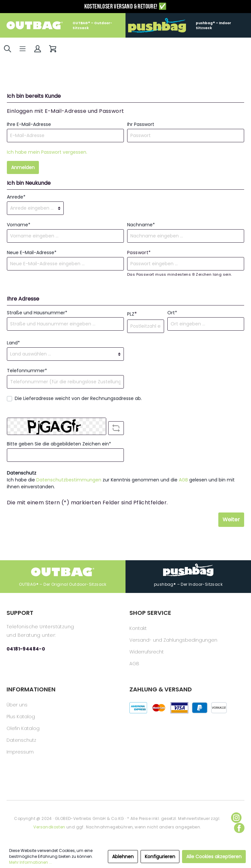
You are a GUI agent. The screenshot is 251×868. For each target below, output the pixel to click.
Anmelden (23, 167)
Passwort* (139, 252)
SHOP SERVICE (150, 613)
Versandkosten (49, 827)
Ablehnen (123, 857)
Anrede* (16, 197)
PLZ (132, 314)
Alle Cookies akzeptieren (214, 857)
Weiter (231, 520)
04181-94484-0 (26, 649)
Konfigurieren (160, 857)
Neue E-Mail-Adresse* (32, 252)
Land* (13, 343)
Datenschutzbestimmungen (69, 480)
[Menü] (23, 49)
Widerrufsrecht (147, 652)
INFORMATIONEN (31, 689)
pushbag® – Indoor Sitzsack (180, 25)
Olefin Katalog (23, 728)
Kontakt (138, 628)
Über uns (17, 705)
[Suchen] (8, 49)
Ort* (172, 313)
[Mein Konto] (38, 49)
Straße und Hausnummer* (37, 313)
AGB (183, 480)
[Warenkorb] (53, 49)
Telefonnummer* (27, 371)
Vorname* (19, 225)
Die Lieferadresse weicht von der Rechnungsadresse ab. (78, 398)
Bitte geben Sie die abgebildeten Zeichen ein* (59, 444)
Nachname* (141, 225)
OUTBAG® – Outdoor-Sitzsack (59, 25)
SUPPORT (20, 613)
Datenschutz (21, 740)
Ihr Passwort (141, 124)
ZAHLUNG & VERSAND (161, 689)
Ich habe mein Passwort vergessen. (47, 152)
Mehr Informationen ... (31, 862)
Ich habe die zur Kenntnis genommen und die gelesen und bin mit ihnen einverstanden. (121, 483)
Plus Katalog (21, 717)
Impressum (20, 752)
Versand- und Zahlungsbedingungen (173, 640)
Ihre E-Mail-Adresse (29, 124)
